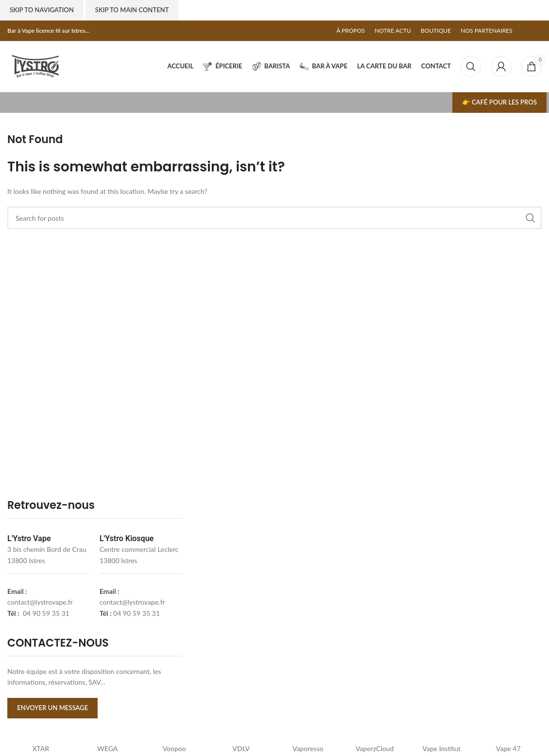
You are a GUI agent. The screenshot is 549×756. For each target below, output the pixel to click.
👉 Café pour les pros (499, 102)
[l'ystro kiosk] (457, 608)
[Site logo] (35, 66)
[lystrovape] (278, 608)
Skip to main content (132, 10)
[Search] (471, 66)
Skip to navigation (42, 10)
